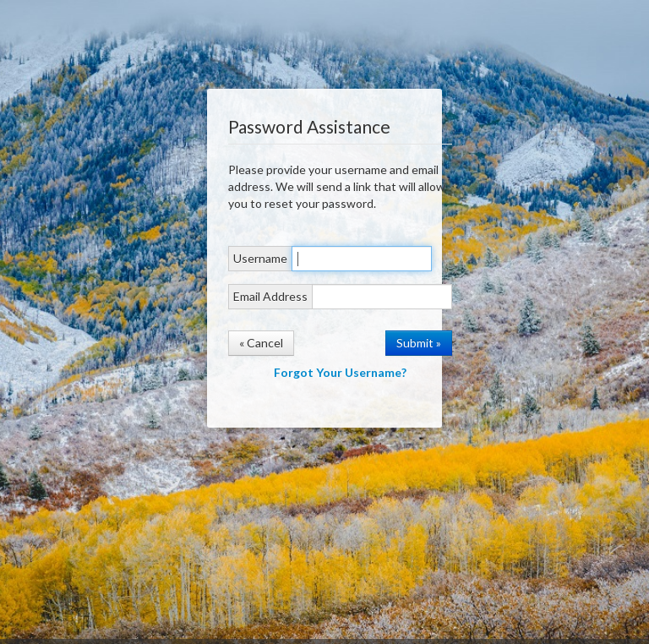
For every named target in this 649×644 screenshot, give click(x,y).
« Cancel (261, 343)
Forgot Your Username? (340, 372)
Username (260, 258)
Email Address (270, 296)
